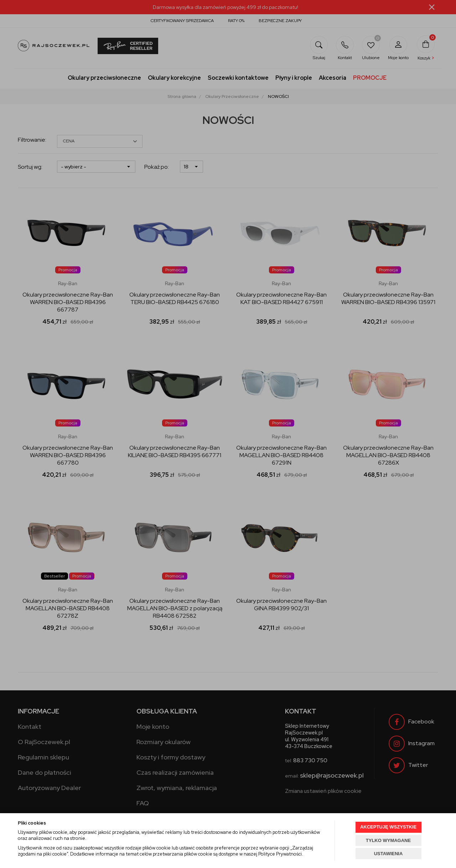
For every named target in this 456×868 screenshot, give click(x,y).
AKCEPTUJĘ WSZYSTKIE (388, 827)
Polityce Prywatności (280, 854)
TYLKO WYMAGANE (388, 840)
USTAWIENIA (388, 854)
